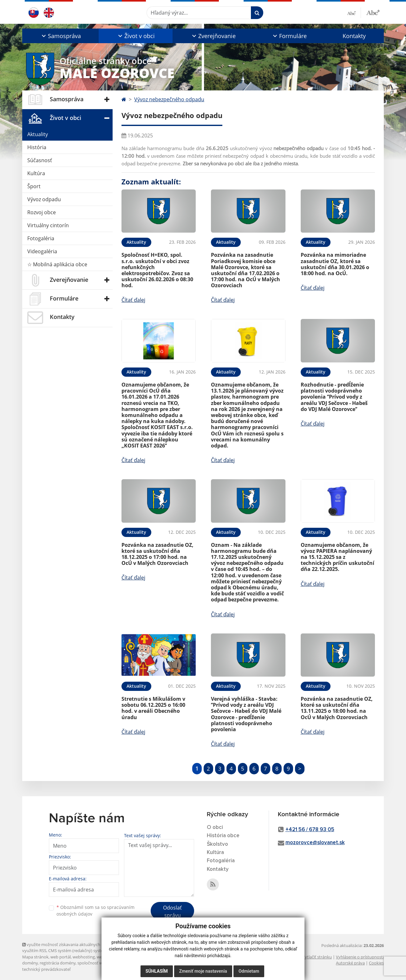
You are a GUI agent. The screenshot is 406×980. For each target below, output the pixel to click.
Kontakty (354, 36)
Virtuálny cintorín (48, 225)
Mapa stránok (35, 957)
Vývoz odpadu (44, 199)
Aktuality (38, 134)
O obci (215, 828)
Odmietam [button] (249, 971)
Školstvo (217, 844)
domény (30, 963)
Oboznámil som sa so (95, 910)
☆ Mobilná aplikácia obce (57, 264)
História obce (223, 836)
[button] (60, 36)
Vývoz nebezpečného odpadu (169, 99)
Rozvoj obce (42, 212)
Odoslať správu (172, 911)
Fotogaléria (41, 238)
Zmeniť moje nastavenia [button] (203, 971)
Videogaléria (42, 251)
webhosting (84, 957)
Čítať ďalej (133, 300)
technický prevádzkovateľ (46, 969)
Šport (34, 186)
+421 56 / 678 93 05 (310, 830)
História (37, 147)
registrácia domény (58, 963)
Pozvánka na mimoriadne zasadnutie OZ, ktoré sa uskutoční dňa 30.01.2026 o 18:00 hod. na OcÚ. (335, 264)
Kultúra (36, 173)
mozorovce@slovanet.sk (315, 843)
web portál (61, 957)
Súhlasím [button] (157, 971)
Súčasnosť (40, 160)
